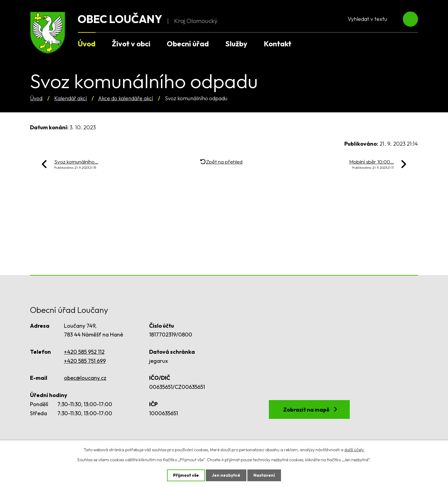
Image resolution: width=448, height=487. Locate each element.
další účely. (354, 450)
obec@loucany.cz (85, 378)
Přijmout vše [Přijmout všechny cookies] (186, 475)
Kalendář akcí (70, 98)
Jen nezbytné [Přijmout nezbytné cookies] (226, 475)
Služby (236, 44)
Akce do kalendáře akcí (126, 98)
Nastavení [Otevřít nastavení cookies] (264, 475)
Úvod (36, 98)
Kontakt (277, 44)
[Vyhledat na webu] (379, 19)
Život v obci (131, 44)
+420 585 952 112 (84, 352)
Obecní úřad (188, 44)
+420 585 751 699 (85, 361)
